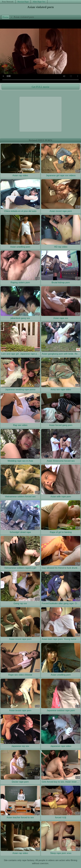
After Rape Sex (39, 2)
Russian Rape (23, 2)
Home (6, 17)
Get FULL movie (40, 87)
